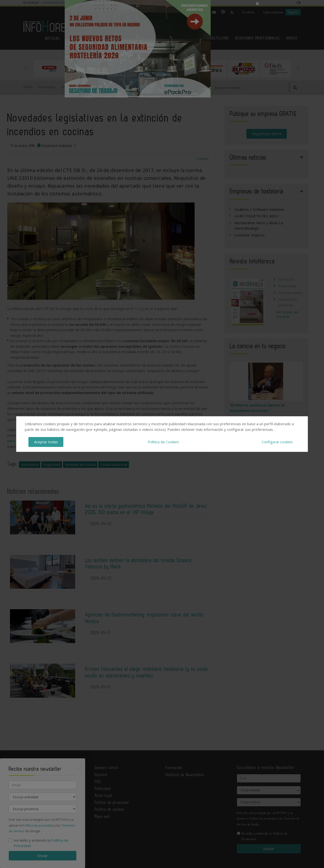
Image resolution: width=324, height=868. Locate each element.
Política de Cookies (163, 442)
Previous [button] (26, 69)
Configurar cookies (277, 442)
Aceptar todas (46, 442)
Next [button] (298, 69)
